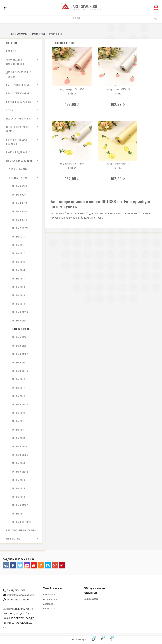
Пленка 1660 (18, 396)
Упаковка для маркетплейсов (15, 62)
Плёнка (72, 93)
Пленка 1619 (18, 421)
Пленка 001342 (20, 472)
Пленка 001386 (20, 346)
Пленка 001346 (20, 371)
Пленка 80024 (19, 203)
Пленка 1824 (18, 262)
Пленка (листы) (18, 169)
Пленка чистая (20, 228)
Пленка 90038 (19, 220)
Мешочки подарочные (19, 118)
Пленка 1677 (18, 388)
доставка (48, 604)
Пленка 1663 (18, 497)
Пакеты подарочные (18, 152)
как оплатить (50, 599)
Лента (10, 110)
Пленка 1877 (18, 253)
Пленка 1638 (18, 304)
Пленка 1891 (18, 245)
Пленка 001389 (20, 320)
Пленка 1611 (18, 430)
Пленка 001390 (20, 312)
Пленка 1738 (18, 237)
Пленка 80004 (19, 211)
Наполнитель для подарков (17, 142)
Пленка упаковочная (20, 161)
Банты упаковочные (18, 85)
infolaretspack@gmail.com (20, 595)
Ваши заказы (91, 599)
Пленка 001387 (20, 337)
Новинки (11, 51)
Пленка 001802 (20, 505)
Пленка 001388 (21, 329)
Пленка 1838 (18, 287)
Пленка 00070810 (21, 522)
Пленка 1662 (18, 379)
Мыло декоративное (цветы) (18, 129)
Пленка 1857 (18, 279)
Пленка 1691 (18, 514)
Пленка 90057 (19, 195)
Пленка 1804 (18, 270)
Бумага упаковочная (18, 93)
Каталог (12, 43)
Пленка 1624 (18, 413)
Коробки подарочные (19, 102)
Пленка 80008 (19, 186)
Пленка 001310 (20, 446)
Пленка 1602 (18, 463)
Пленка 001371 (20, 362)
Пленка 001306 (20, 455)
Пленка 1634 (18, 488)
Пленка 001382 (20, 354)
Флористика (13, 539)
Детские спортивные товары (19, 74)
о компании (49, 595)
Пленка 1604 (18, 438)
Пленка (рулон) (19, 178)
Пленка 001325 (20, 404)
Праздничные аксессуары (21, 530)
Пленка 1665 (18, 295)
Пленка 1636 (18, 480)
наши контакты (51, 609)
